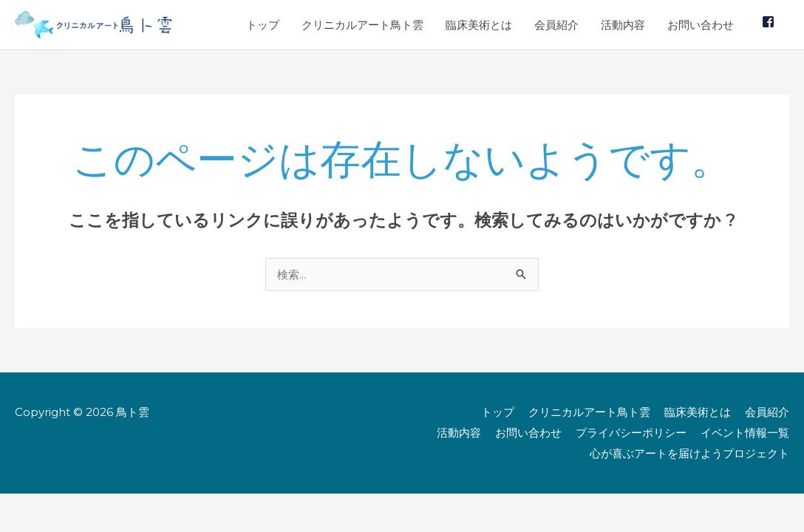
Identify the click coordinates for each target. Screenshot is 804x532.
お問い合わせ (701, 25)
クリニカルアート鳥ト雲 (362, 25)
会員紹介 (556, 25)
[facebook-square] (770, 22)
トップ (263, 25)
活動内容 (623, 25)
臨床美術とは (479, 25)
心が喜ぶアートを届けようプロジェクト (689, 453)
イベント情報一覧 (745, 433)
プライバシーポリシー (631, 433)
